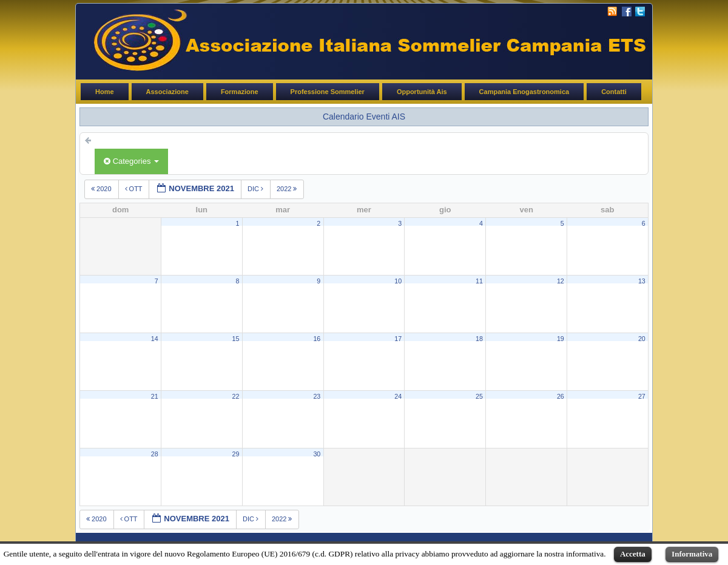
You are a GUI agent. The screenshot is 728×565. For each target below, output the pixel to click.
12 (561, 281)
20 (642, 339)
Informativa (692, 554)
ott (135, 189)
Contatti (614, 92)
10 (398, 281)
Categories (131, 161)
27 (642, 396)
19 (561, 339)
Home (105, 92)
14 (155, 339)
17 (398, 339)
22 (236, 396)
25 (479, 396)
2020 (102, 189)
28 (155, 454)
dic (256, 189)
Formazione (240, 92)
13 (642, 281)
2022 (288, 189)
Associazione (167, 92)
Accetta (633, 554)
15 (236, 339)
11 (479, 281)
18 (479, 339)
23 (317, 396)
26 (561, 396)
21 (155, 396)
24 (398, 396)
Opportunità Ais (422, 92)
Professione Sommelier (328, 92)
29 (236, 454)
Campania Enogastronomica (524, 92)
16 (317, 339)
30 (317, 454)
